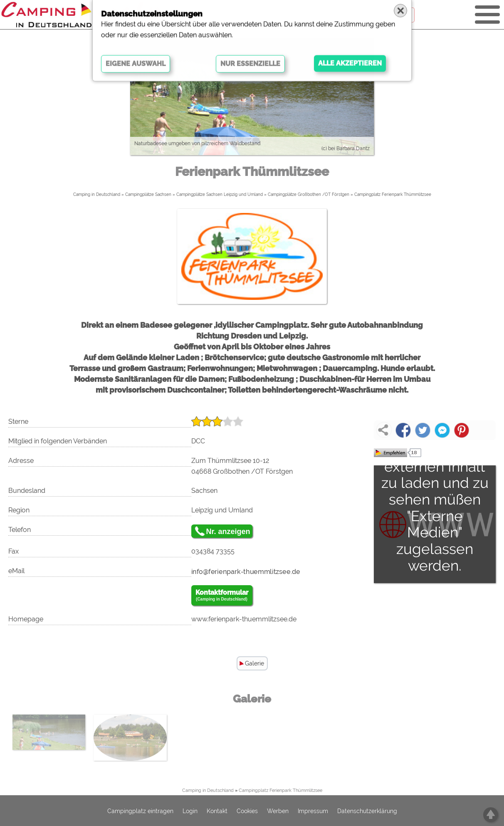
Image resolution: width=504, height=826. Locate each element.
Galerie (254, 663)
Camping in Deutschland (97, 194)
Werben (278, 811)
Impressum (313, 811)
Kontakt (217, 811)
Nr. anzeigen (228, 532)
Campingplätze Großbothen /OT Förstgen (309, 194)
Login (190, 811)
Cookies (247, 811)
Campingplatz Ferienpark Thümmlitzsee (393, 194)
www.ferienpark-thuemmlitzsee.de (244, 619)
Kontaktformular (222, 596)
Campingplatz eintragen (140, 811)
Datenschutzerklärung (367, 811)
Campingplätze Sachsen (148, 194)
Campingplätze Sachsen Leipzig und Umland (220, 194)
